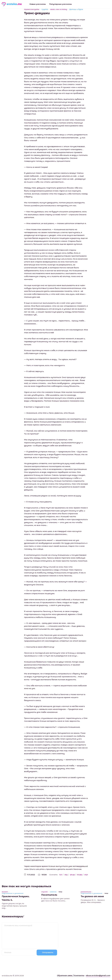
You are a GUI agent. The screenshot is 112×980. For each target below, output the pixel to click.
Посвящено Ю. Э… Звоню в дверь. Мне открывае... (93, 901)
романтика (86, 892)
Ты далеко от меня (92, 896)
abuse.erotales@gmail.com (98, 976)
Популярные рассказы (60, 4)
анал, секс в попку (59, 9)
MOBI (80, 875)
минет (5, 892)
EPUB (72, 875)
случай (44, 892)
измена (53, 892)
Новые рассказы (38, 4)
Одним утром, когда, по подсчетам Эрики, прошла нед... (14, 906)
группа (45, 9)
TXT (61, 875)
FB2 (66, 875)
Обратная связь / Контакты (71, 976)
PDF (86, 875)
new (60, 892)
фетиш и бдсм (76, 9)
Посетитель (49, 895)
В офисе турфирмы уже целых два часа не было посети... (55, 900)
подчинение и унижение (13, 893)
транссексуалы (32, 9)
